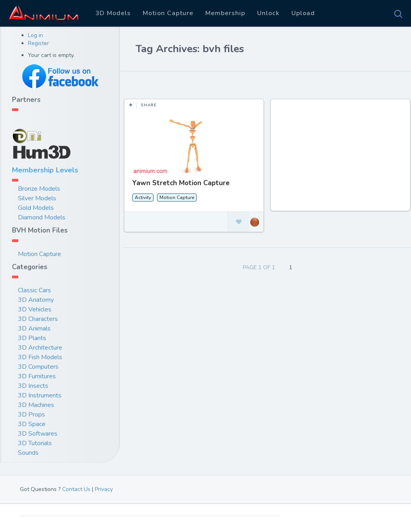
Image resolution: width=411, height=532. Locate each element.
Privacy (104, 489)
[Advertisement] (341, 159)
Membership (225, 13)
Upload (303, 13)
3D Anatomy (36, 300)
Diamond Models (42, 217)
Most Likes (151, 83)
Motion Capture (168, 13)
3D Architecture (40, 348)
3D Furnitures (37, 376)
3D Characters (38, 319)
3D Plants (32, 338)
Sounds (28, 453)
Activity (143, 198)
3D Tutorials (35, 443)
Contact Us (76, 489)
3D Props (31, 415)
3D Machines (36, 405)
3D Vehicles (35, 309)
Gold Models (36, 208)
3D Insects (33, 386)
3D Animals (34, 329)
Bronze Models (39, 189)
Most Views (196, 83)
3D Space (32, 424)
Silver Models (37, 198)
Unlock (268, 13)
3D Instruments (40, 395)
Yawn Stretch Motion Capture (181, 183)
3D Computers (38, 367)
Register (38, 43)
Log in (35, 35)
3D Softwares (38, 434)
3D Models (113, 13)
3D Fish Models (40, 357)
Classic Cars (34, 290)
